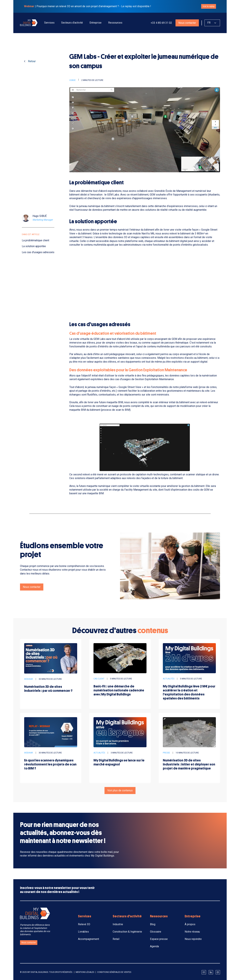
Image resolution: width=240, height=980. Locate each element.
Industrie (118, 924)
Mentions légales (85, 972)
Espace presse (159, 939)
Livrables (83, 932)
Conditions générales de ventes (114, 972)
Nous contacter (187, 23)
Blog (153, 924)
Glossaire (156, 932)
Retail (116, 939)
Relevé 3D (84, 924)
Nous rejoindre (193, 939)
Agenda (154, 946)
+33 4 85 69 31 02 (161, 23)
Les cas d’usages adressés (38, 252)
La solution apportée (34, 246)
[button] (49, 23)
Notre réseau (192, 932)
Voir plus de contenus (120, 790)
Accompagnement (88, 939)
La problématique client (35, 240)
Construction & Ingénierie (127, 932)
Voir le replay (209, 6)
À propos (190, 924)
